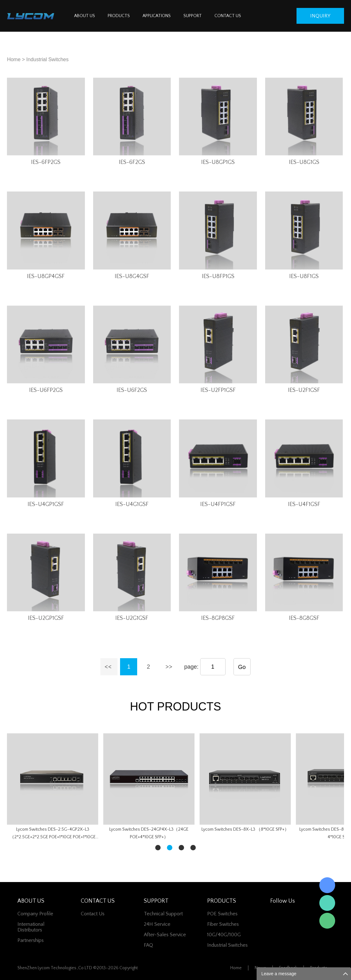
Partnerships (31, 940)
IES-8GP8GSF (218, 618)
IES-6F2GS (132, 162)
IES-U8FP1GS (218, 276)
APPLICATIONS (157, 16)
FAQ (148, 945)
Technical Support (163, 914)
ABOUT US (85, 16)
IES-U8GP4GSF (46, 276)
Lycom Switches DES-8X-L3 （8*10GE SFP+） (245, 829)
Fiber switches (223, 924)
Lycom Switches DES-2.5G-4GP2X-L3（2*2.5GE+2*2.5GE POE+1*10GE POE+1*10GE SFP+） (53, 834)
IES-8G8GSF (304, 618)
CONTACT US (228, 16)
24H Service (157, 924)
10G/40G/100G (224, 935)
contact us (93, 914)
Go (242, 667)
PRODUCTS (119, 16)
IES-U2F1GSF (304, 390)
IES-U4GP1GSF (46, 504)
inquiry (320, 16)
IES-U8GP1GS (218, 162)
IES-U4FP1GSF (218, 504)
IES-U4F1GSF (304, 504)
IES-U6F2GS (132, 390)
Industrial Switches (47, 59)
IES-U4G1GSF (132, 504)
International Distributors (31, 927)
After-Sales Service (165, 935)
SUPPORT (193, 16)
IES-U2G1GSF (132, 618)
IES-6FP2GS (46, 162)
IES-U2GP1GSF (46, 618)
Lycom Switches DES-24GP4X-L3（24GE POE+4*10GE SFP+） (149, 833)
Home (14, 59)
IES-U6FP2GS (46, 390)
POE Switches (222, 914)
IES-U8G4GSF (132, 276)
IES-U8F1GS (304, 276)
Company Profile (35, 914)
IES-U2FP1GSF (218, 390)
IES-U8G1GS (304, 162)
